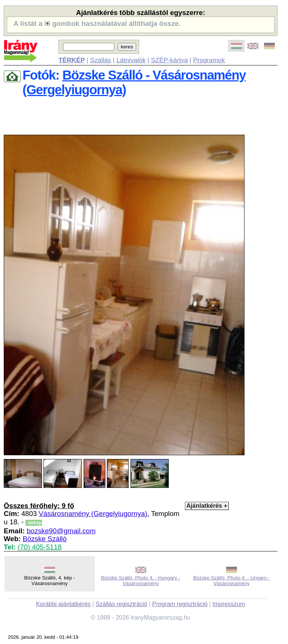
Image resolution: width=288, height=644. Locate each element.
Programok (209, 60)
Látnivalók (131, 60)
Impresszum (229, 604)
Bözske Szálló (44, 539)
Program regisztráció (180, 604)
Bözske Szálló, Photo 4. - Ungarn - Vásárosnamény (231, 581)
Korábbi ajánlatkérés (63, 604)
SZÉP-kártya (169, 60)
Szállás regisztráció (121, 604)
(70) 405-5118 (40, 547)
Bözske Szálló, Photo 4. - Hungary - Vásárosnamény (140, 581)
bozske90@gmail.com (61, 531)
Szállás (100, 60)
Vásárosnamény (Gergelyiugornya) (93, 514)
